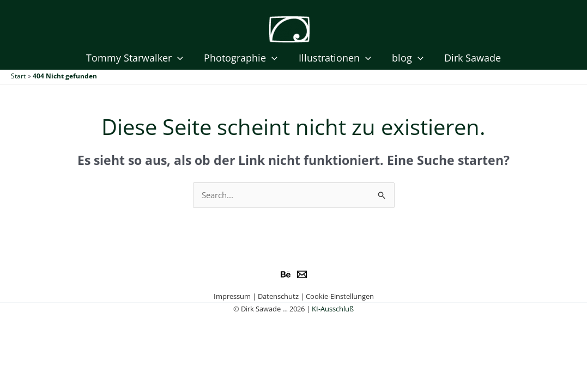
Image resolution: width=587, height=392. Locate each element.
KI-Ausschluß (333, 309)
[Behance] (286, 274)
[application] (180, 58)
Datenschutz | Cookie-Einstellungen (316, 296)
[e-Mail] (302, 274)
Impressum (232, 296)
